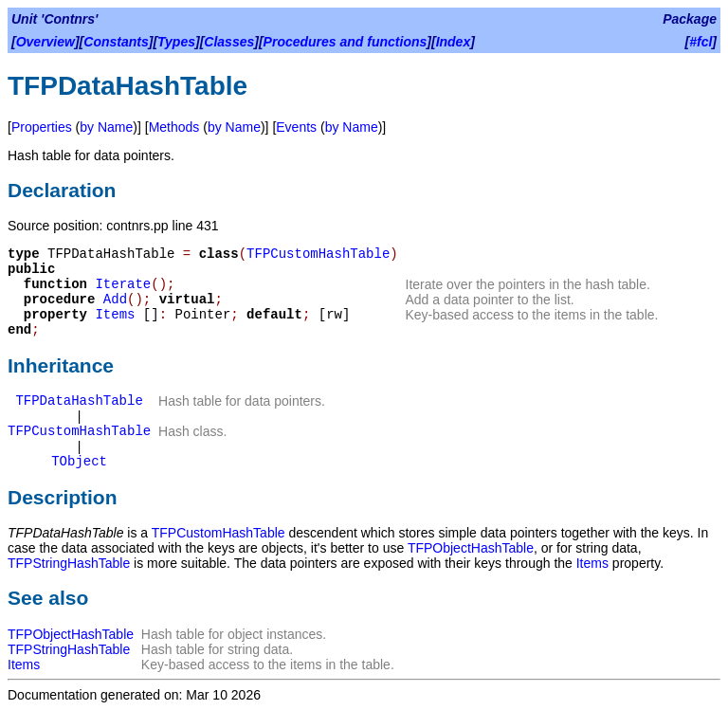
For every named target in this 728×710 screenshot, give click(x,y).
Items (115, 315)
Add (115, 300)
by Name (106, 127)
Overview (45, 42)
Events (296, 127)
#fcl (701, 42)
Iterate (123, 284)
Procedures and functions (346, 42)
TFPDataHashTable (79, 401)
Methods (174, 127)
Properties (42, 127)
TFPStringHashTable (69, 563)
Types (176, 42)
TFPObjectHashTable (471, 548)
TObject (79, 462)
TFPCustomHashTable (318, 254)
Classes (229, 42)
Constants (116, 42)
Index (454, 42)
